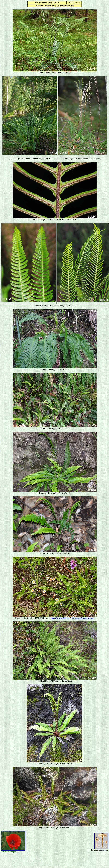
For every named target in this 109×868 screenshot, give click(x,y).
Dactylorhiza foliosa (60, 618)
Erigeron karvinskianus (83, 618)
